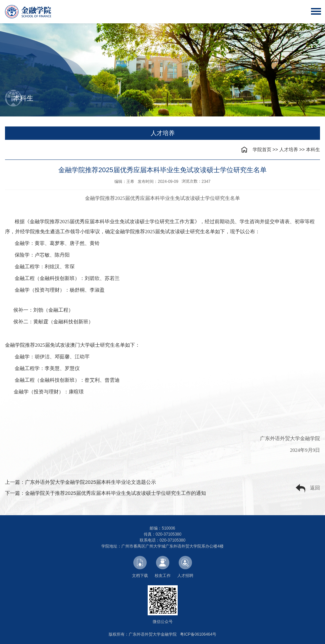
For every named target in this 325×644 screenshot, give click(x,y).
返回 (308, 488)
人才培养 (289, 149)
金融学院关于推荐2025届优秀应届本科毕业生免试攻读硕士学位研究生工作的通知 (115, 493)
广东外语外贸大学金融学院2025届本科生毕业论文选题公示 (90, 482)
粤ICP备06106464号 (198, 634)
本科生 (313, 149)
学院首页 (262, 149)
